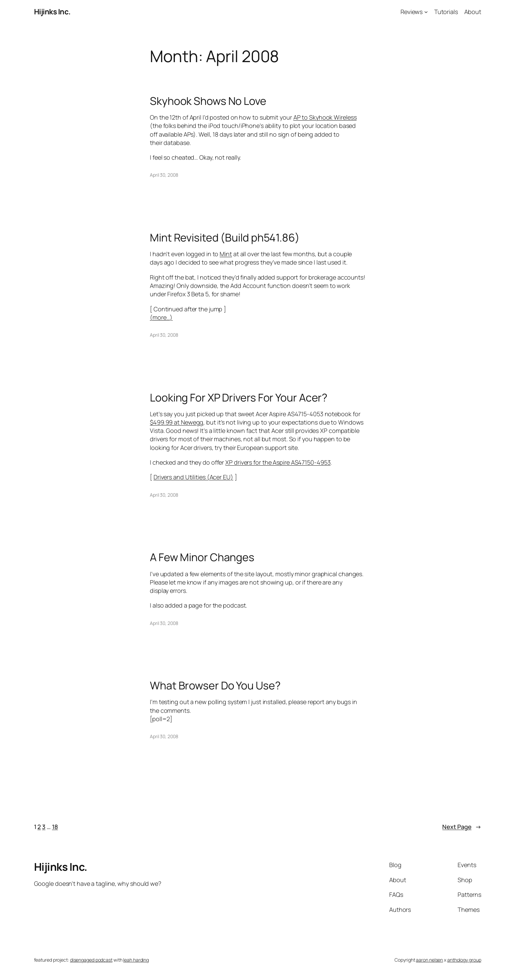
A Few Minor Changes (202, 557)
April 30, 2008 (164, 175)
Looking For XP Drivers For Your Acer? (239, 397)
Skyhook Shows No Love (208, 101)
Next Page (462, 827)
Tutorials (446, 12)
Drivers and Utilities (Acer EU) (193, 477)
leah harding (136, 960)
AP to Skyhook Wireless (325, 117)
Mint (226, 254)
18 (55, 827)
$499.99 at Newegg (177, 422)
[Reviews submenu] (426, 12)
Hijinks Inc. (52, 12)
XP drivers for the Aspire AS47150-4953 (278, 462)
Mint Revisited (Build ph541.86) (225, 237)
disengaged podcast (91, 960)
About (473, 12)
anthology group (464, 960)
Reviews (412, 12)
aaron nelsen (429, 960)
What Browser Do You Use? (215, 685)
